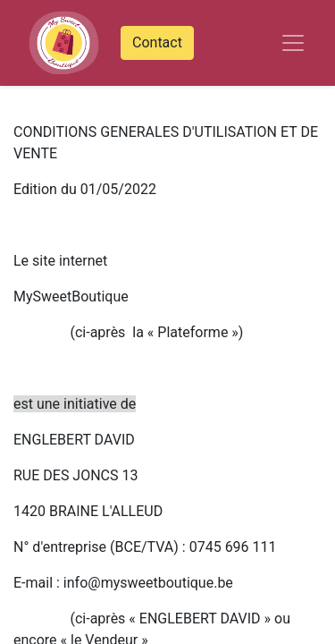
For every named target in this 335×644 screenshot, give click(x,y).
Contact (157, 42)
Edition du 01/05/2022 (85, 189)
